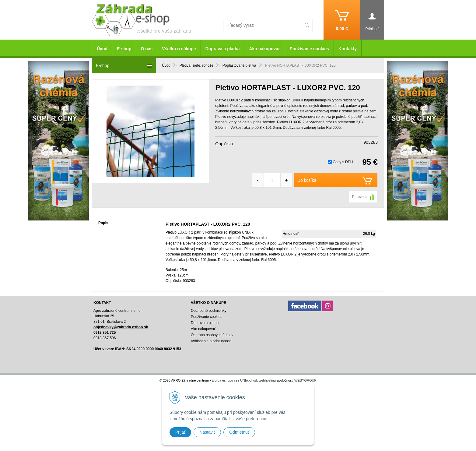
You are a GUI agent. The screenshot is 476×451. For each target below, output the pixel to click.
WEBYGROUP (305, 380)
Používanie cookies (309, 49)
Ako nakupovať (264, 49)
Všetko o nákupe (179, 49)
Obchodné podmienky (209, 311)
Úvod (102, 49)
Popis (103, 223)
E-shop (124, 49)
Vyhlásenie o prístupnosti (211, 341)
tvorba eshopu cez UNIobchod (234, 380)
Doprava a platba (223, 49)
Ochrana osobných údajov (212, 335)
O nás (147, 49)
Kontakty (348, 49)
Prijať (180, 432)
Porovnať (360, 197)
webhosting (267, 380)
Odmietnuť (239, 432)
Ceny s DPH (343, 162)
